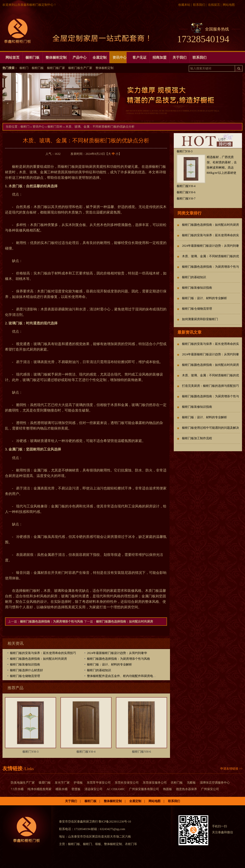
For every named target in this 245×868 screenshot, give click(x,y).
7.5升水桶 (17, 789)
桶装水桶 (61, 789)
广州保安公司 (210, 789)
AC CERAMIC (116, 789)
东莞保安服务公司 (155, 783)
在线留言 (214, 5)
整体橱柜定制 (104, 68)
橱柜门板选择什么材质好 (26, 670)
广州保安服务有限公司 (144, 789)
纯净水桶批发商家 (39, 789)
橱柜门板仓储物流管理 (25, 676)
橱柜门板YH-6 (141, 752)
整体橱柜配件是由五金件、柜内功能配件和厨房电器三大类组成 (129, 676)
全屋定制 (135, 801)
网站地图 (229, 5)
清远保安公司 (93, 789)
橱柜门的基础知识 (99, 670)
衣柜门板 (177, 783)
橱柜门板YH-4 (86, 752)
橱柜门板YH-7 (186, 199)
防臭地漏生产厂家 (23, 783)
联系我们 (199, 5)
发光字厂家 (62, 783)
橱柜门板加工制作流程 (197, 438)
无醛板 (191, 783)
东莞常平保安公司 (99, 783)
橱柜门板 (38, 68)
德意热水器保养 (186, 789)
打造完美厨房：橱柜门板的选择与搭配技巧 (210, 386)
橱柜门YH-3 (30, 752)
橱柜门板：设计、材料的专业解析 (109, 664)
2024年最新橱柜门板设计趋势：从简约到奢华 (117, 653)
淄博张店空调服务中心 (215, 783)
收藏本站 (184, 5)
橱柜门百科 (55, 127)
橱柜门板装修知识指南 (25, 664)
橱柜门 (24, 68)
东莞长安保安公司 (127, 783)
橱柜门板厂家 (56, 68)
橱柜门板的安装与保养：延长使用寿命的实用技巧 (43, 653)
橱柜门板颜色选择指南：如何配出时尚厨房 (124, 622)
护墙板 (78, 783)
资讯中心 (38, 127)
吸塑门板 (45, 783)
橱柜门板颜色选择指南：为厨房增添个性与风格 (51, 622)
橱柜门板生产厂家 (80, 68)
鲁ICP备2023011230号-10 (115, 822)
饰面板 (167, 789)
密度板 (76, 789)
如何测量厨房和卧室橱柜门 (200, 319)
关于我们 (71, 801)
